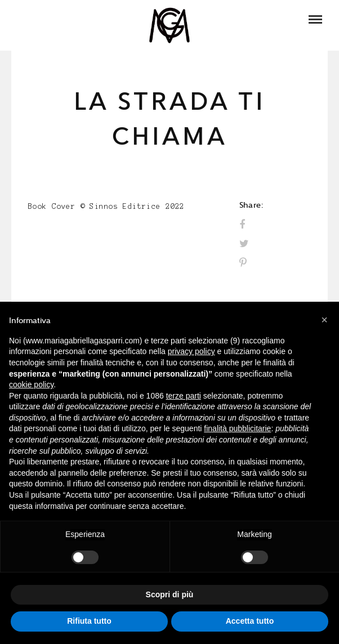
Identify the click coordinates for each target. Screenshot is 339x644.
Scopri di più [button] (170, 594)
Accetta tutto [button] (250, 621)
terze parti (184, 396)
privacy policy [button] (191, 351)
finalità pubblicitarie (237, 428)
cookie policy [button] (31, 384)
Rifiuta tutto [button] (89, 621)
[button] (324, 320)
